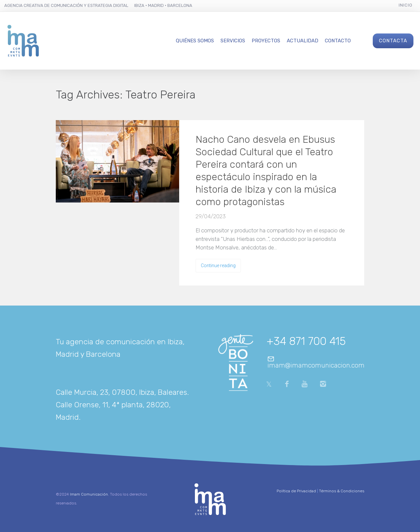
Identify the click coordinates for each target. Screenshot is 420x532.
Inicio (406, 5)
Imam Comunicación (89, 494)
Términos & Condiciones (342, 491)
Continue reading (218, 266)
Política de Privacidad (296, 491)
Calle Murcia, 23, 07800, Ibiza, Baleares (121, 392)
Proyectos (266, 41)
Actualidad (303, 41)
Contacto (338, 41)
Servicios (233, 41)
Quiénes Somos (195, 41)
